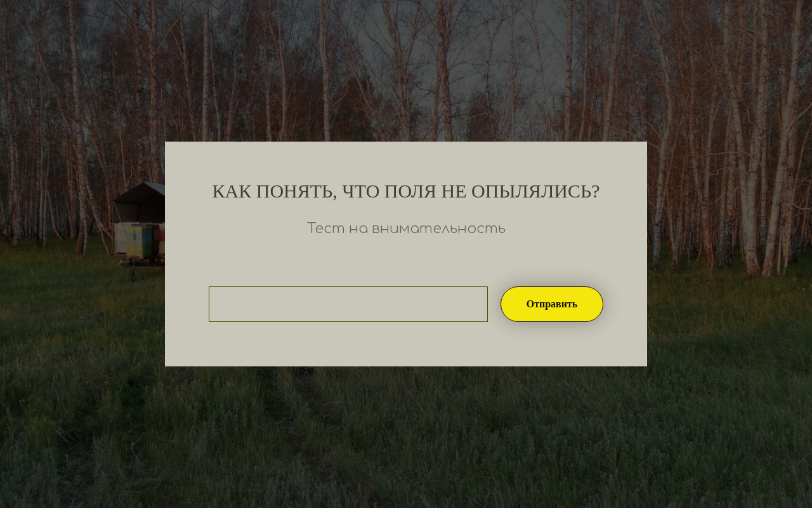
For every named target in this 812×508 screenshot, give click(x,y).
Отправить (552, 304)
